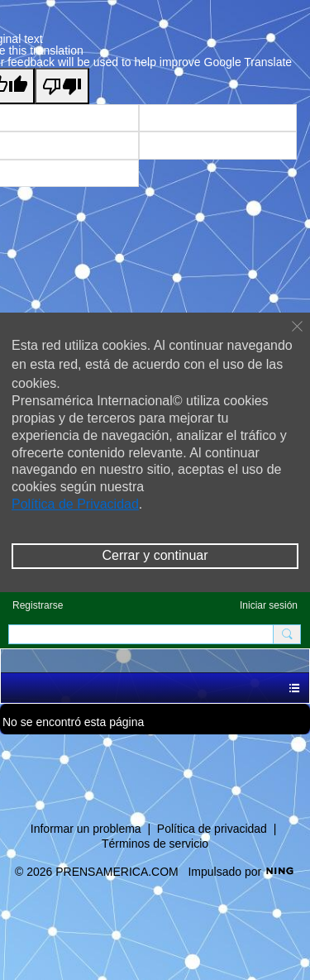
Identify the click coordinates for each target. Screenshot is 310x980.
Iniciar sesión (269, 605)
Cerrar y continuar (155, 555)
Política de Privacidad (75, 504)
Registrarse (38, 605)
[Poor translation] (62, 86)
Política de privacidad (212, 829)
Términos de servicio (155, 844)
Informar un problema (86, 829)
